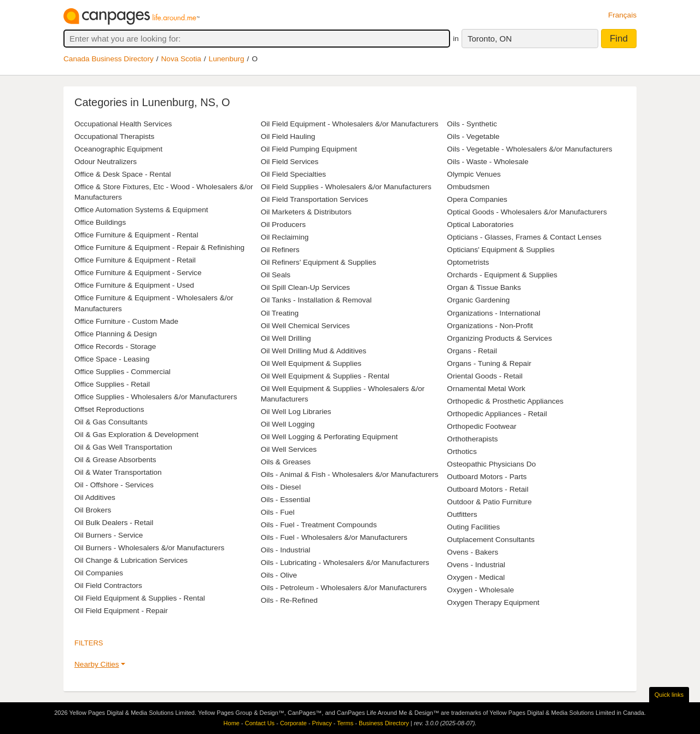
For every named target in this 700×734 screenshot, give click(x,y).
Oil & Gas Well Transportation (123, 447)
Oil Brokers (93, 510)
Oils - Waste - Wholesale (488, 162)
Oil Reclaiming (285, 237)
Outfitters (462, 514)
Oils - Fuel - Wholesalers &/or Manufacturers (334, 537)
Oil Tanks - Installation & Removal (316, 300)
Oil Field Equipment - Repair (121, 611)
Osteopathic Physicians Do (491, 464)
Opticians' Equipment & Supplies (501, 250)
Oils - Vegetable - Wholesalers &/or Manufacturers (529, 149)
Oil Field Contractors (108, 586)
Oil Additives (95, 497)
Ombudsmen (468, 187)
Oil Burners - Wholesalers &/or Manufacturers (149, 548)
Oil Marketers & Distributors (306, 212)
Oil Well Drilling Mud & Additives (314, 351)
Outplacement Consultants (491, 540)
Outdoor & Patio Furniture (489, 502)
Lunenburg (227, 59)
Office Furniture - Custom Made (126, 321)
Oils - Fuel (278, 512)
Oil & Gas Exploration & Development (136, 435)
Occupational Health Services (123, 124)
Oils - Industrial (286, 550)
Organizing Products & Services (499, 338)
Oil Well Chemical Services (305, 326)
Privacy (322, 723)
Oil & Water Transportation (118, 472)
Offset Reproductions (109, 409)
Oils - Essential (286, 500)
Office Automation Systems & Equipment (141, 210)
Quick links (669, 695)
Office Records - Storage (115, 346)
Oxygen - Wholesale (480, 590)
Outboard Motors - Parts (487, 477)
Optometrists (468, 262)
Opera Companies (477, 199)
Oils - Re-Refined (289, 600)
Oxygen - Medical (476, 577)
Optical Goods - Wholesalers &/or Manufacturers (527, 212)
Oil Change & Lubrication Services (131, 560)
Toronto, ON (490, 39)
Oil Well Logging (288, 424)
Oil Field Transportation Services (314, 199)
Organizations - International (494, 313)
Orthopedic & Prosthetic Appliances (505, 401)
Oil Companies (99, 573)
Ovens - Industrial (476, 565)
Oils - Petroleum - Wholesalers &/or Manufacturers (344, 588)
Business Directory (384, 723)
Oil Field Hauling (288, 136)
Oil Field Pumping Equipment (309, 149)
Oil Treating (280, 313)
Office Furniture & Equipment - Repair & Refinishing (159, 247)
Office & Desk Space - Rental (123, 174)
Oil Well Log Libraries (296, 412)
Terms (345, 723)
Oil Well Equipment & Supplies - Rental (325, 376)
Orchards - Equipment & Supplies (502, 275)
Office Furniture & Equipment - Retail (135, 260)
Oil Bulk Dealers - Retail (114, 523)
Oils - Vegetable (473, 136)
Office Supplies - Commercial (122, 372)
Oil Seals (276, 275)
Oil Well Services (289, 449)
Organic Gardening (478, 300)
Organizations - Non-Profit (490, 326)
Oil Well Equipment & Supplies (311, 363)
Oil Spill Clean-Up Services (305, 287)
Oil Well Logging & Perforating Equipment (329, 437)
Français (622, 15)
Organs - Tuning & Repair (489, 363)
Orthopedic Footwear (482, 426)
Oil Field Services (290, 162)
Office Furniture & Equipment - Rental (136, 235)
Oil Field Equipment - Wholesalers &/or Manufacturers (350, 124)
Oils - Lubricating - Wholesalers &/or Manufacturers (345, 563)
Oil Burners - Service (109, 535)
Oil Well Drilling (286, 338)
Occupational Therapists (114, 136)
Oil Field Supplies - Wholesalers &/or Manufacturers (346, 187)
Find (619, 39)
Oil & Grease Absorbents (115, 460)
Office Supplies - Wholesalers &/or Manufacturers (156, 397)
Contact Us (260, 723)
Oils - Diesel (281, 487)
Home (232, 723)
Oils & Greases (286, 462)
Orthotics (462, 452)
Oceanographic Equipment (118, 149)
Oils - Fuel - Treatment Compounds (319, 525)
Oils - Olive (279, 575)
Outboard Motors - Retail (488, 489)
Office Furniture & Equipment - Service (138, 273)
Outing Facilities (473, 527)
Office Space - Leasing (112, 359)
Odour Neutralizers (106, 162)
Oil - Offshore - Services (114, 485)
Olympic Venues (474, 174)
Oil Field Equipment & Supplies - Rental (140, 598)
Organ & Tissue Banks (484, 287)
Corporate (293, 723)
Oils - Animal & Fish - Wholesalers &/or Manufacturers (350, 474)
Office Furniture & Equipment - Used (134, 285)
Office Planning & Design (116, 334)
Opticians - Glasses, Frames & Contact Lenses (524, 237)
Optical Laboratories (480, 225)
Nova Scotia (181, 59)
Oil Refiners (280, 250)
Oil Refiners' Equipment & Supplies (319, 262)
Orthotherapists (472, 439)
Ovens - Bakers (472, 552)
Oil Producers (283, 225)
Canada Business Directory (109, 59)
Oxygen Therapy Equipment (493, 602)
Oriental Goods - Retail (485, 376)
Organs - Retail (472, 351)
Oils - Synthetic (472, 124)
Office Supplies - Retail (112, 384)
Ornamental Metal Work (486, 389)
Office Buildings (100, 222)
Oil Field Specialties (293, 174)
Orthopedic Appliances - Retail (497, 414)
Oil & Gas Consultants (111, 422)
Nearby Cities (97, 664)
